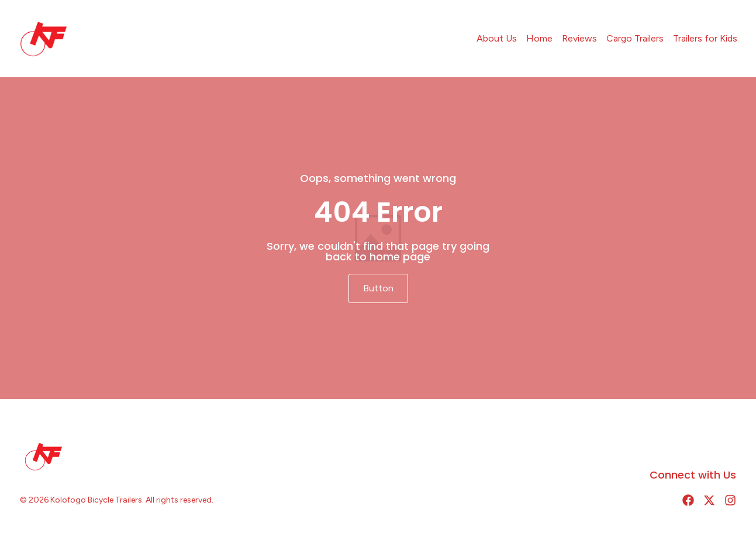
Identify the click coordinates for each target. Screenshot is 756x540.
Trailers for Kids (705, 38)
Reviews (579, 38)
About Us (497, 38)
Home (539, 38)
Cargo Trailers (635, 38)
